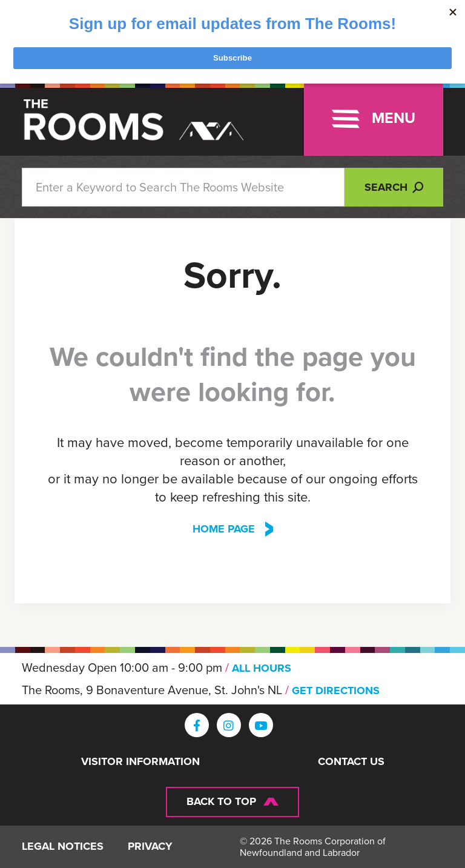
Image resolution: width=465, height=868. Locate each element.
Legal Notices (63, 847)
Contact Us (351, 762)
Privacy (150, 847)
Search (394, 187)
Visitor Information (140, 762)
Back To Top (221, 801)
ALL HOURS (262, 668)
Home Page (224, 529)
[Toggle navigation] (374, 119)
